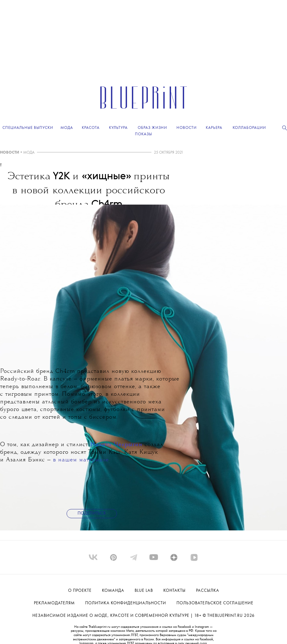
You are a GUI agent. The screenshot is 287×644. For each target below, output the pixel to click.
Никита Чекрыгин (116, 445)
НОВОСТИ (10, 153)
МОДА (29, 153)
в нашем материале (81, 460)
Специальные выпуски (28, 128)
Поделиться (92, 513)
